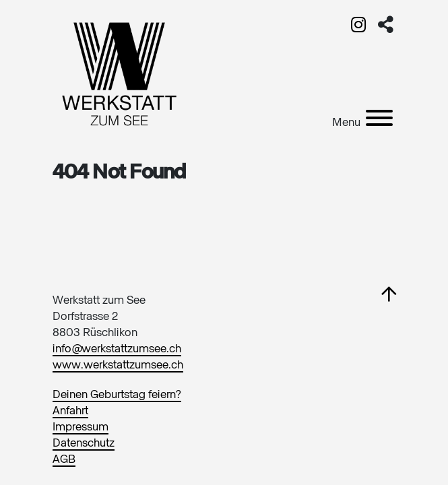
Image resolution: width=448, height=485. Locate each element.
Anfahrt (70, 411)
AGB (64, 460)
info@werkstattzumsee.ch (117, 349)
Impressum (81, 427)
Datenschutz (84, 444)
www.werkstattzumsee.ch (118, 365)
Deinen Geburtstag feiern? (117, 395)
